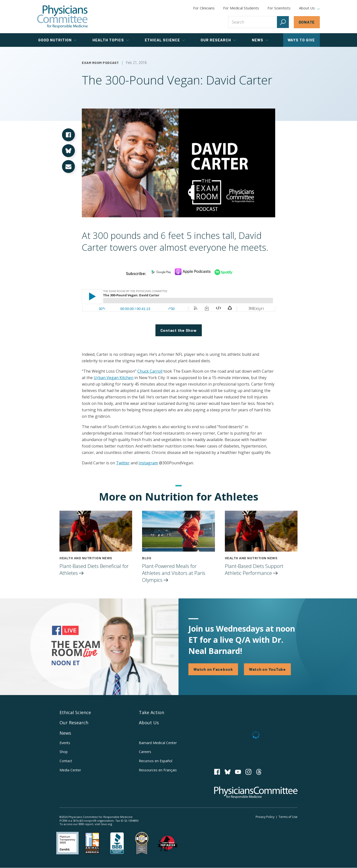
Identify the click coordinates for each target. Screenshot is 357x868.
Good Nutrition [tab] (57, 40)
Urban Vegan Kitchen (114, 378)
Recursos (156, 761)
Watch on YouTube (267, 669)
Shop (64, 752)
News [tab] (260, 40)
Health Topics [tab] (111, 40)
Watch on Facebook (213, 669)
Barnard (158, 743)
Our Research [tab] (218, 40)
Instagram (148, 463)
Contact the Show (179, 330)
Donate (307, 22)
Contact (66, 761)
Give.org (106, 824)
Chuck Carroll (150, 371)
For (241, 8)
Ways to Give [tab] (301, 40)
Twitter (123, 463)
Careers (145, 752)
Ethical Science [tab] (165, 40)
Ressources (158, 770)
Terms (288, 817)
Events (65, 743)
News (65, 733)
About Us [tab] (309, 8)
